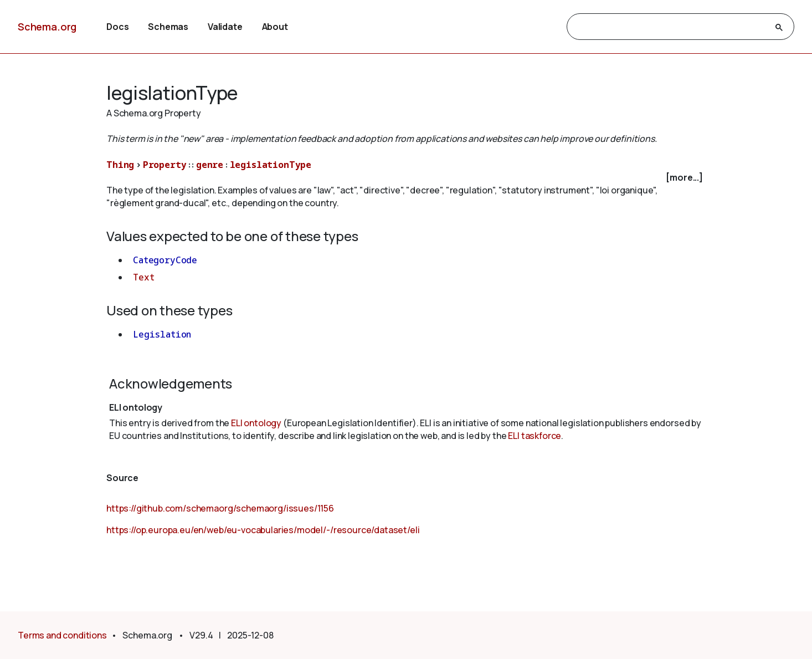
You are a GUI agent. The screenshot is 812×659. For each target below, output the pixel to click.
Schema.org (47, 27)
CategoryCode (165, 260)
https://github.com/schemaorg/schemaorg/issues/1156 (220, 508)
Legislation (162, 334)
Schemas (168, 27)
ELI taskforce (535, 436)
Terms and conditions (62, 635)
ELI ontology (256, 423)
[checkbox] (406, 178)
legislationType (271, 165)
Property (165, 165)
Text (143, 277)
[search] (670, 27)
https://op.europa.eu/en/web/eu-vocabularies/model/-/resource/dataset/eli (263, 530)
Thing (120, 165)
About (275, 27)
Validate (225, 27)
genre (210, 165)
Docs (117, 27)
